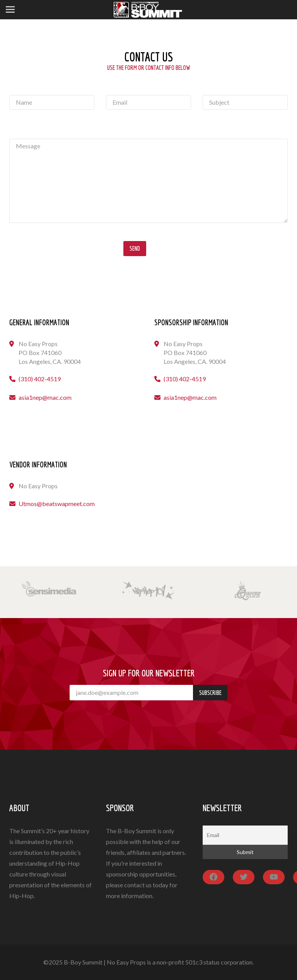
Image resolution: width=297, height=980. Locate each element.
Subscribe (210, 693)
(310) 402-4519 (40, 379)
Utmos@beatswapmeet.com (57, 504)
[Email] (245, 835)
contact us (138, 885)
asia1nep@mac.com (45, 397)
